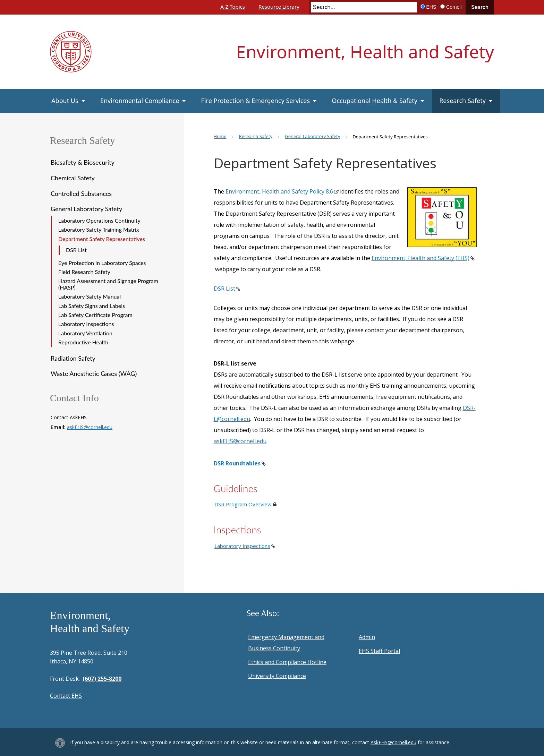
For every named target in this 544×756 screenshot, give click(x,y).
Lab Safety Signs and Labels (92, 306)
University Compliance (277, 676)
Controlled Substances (81, 194)
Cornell (454, 7)
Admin (367, 637)
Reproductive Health (83, 342)
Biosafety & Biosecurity (83, 162)
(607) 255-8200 (102, 679)
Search (480, 7)
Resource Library (279, 7)
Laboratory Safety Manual (90, 296)
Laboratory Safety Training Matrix (99, 229)
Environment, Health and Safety (365, 52)
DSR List (76, 250)
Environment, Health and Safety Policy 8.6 (279, 191)
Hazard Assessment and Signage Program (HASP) (108, 284)
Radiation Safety (73, 358)
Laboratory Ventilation (85, 333)
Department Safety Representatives (102, 239)
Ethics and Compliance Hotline (287, 662)
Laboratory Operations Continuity (99, 220)
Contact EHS (66, 696)
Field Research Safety (84, 272)
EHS (431, 7)
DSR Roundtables (237, 463)
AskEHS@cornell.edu (393, 742)
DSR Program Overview (243, 504)
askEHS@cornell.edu (90, 427)
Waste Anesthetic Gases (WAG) (94, 373)
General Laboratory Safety (86, 209)
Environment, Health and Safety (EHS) (420, 258)
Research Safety (83, 140)
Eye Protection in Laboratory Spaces (102, 263)
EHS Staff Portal (379, 651)
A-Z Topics (233, 7)
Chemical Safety (73, 178)
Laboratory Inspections (86, 324)
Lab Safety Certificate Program (95, 315)
